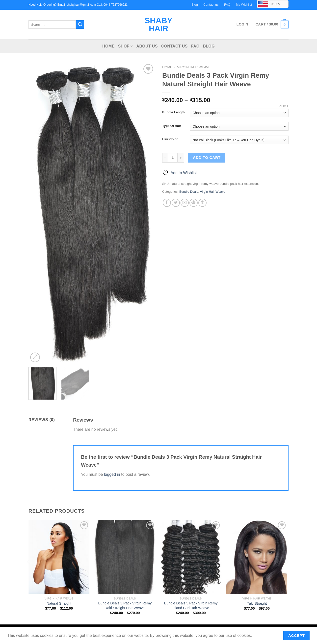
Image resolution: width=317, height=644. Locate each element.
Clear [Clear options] (284, 106)
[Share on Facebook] (167, 203)
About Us (147, 46)
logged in (112, 474)
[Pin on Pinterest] (194, 203)
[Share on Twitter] (176, 203)
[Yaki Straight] (257, 557)
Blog (195, 5)
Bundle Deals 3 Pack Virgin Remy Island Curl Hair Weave (191, 606)
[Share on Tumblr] (202, 203)
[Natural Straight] (59, 557)
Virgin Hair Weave (194, 67)
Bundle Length (173, 112)
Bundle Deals (189, 192)
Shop (125, 46)
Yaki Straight (257, 603)
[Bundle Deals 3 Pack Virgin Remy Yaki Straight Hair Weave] (125, 557)
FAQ (227, 5)
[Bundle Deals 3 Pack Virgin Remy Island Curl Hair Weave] (191, 557)
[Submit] (80, 24)
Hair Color (170, 139)
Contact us (211, 5)
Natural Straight (59, 603)
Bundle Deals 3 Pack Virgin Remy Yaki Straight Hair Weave (125, 606)
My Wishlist (244, 5)
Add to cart (207, 157)
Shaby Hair (158, 24)
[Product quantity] (173, 158)
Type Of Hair (172, 126)
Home (108, 46)
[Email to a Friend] (185, 203)
